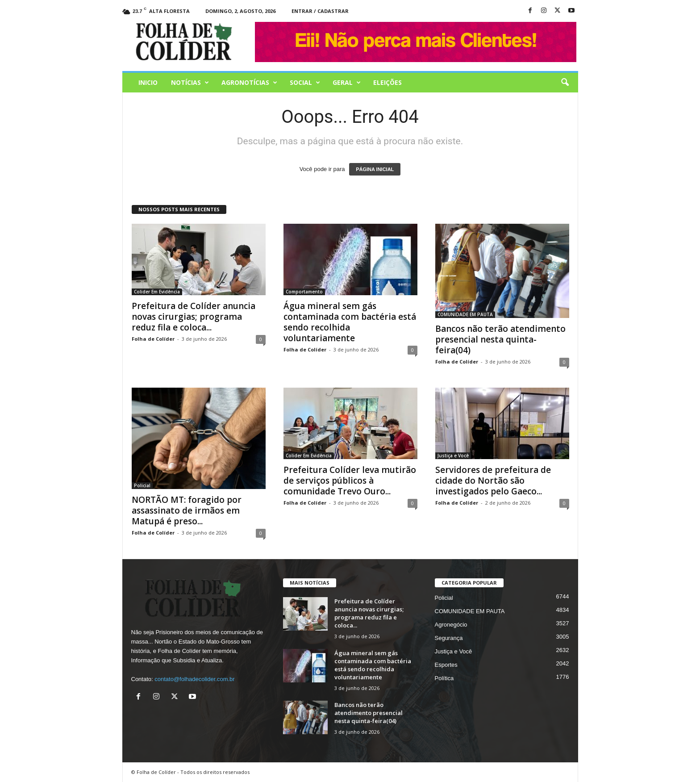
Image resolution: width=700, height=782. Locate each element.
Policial (142, 485)
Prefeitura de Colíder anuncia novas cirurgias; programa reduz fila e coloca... (194, 317)
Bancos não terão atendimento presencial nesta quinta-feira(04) (500, 339)
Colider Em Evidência (157, 292)
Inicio (148, 82)
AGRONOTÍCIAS (249, 83)
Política (444, 678)
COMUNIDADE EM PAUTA (465, 314)
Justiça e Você (453, 456)
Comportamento (304, 292)
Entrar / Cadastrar (320, 11)
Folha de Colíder (153, 339)
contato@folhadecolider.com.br (194, 679)
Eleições (387, 82)
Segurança (449, 638)
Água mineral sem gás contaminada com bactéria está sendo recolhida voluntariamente (350, 322)
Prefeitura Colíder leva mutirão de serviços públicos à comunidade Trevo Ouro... (350, 481)
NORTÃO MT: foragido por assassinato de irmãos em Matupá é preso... (187, 510)
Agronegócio (451, 625)
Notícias (190, 83)
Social (305, 83)
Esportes (446, 665)
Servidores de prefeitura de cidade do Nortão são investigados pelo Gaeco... (493, 481)
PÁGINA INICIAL (375, 169)
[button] (565, 83)
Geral (347, 83)
